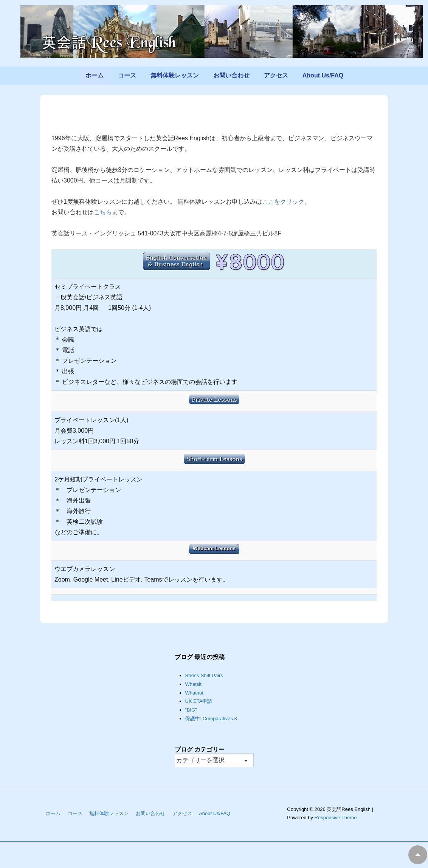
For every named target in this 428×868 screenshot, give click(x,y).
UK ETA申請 (199, 701)
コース (127, 75)
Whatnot (194, 693)
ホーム (95, 75)
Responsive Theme (336, 818)
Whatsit (193, 684)
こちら (103, 212)
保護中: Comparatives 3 (211, 719)
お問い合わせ (231, 75)
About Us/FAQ (323, 75)
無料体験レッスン (175, 75)
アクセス (276, 75)
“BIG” (191, 710)
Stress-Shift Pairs (204, 675)
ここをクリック (283, 202)
